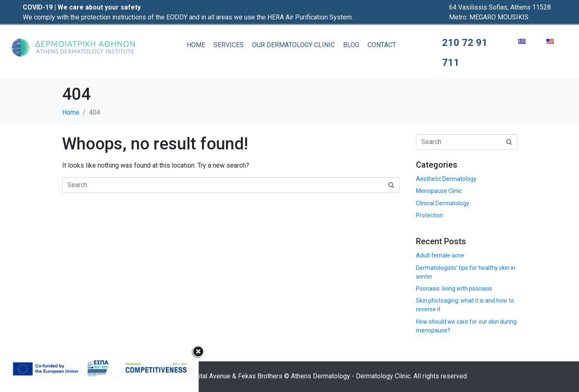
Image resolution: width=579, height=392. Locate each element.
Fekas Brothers (260, 376)
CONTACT (382, 45)
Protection (430, 215)
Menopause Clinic (439, 191)
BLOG (351, 45)
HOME (196, 45)
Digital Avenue (210, 376)
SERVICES (229, 45)
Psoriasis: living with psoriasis (454, 289)
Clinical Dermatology (443, 203)
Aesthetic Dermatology (446, 179)
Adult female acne (440, 255)
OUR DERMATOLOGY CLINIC (293, 45)
